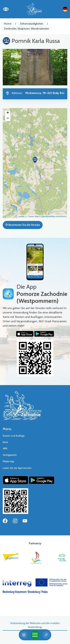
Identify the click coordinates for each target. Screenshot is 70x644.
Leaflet (21, 216)
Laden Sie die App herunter (17, 468)
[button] (35, 160)
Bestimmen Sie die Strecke (23, 225)
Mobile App (8, 461)
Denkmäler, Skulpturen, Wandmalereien (27, 29)
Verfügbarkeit (10, 455)
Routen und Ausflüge (14, 436)
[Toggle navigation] (35, 635)
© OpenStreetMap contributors (53, 216)
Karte (5, 442)
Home (8, 24)
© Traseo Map (32, 216)
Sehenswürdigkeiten (32, 24)
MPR (5, 449)
